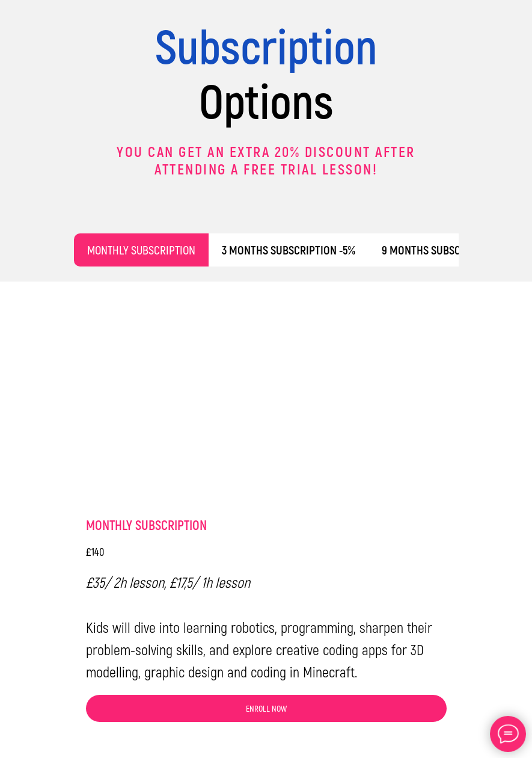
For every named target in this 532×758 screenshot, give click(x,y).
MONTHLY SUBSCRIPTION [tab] (141, 250)
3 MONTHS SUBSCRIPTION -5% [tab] (289, 250)
